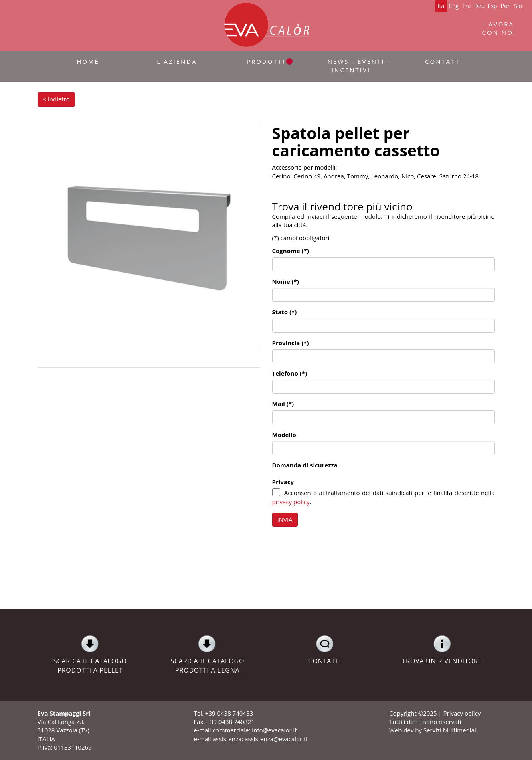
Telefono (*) (290, 373)
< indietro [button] (56, 99)
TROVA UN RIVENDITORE (442, 650)
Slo (518, 6)
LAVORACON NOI (499, 28)
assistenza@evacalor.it (276, 739)
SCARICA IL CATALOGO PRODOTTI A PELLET (90, 655)
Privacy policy (462, 713)
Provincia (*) (291, 343)
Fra (467, 6)
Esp (492, 6)
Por (505, 6)
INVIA (285, 519)
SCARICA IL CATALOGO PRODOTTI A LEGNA (207, 655)
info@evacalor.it (274, 730)
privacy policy (291, 502)
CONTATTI (325, 650)
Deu (480, 6)
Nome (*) (286, 281)
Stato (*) (285, 312)
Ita (441, 6)
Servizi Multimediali (451, 730)
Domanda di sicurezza (305, 465)
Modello (284, 435)
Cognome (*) (291, 251)
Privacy (283, 482)
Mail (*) (283, 404)
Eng (454, 6)
